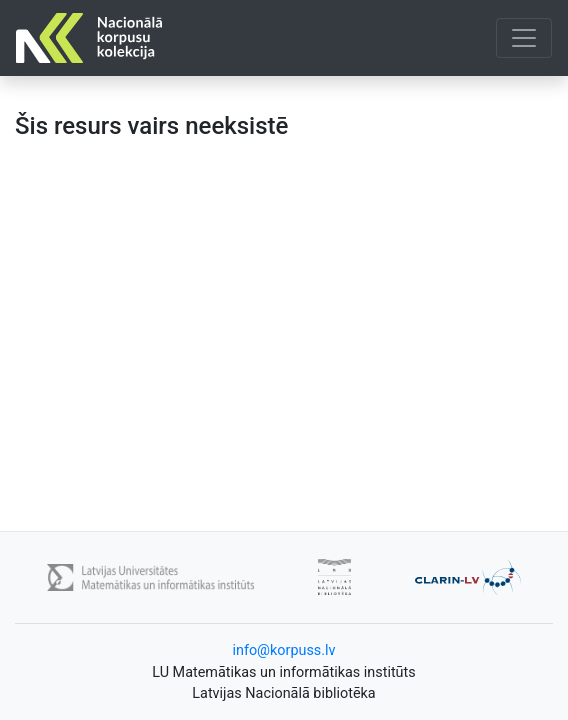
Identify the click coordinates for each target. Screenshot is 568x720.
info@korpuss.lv (283, 650)
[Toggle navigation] (524, 38)
